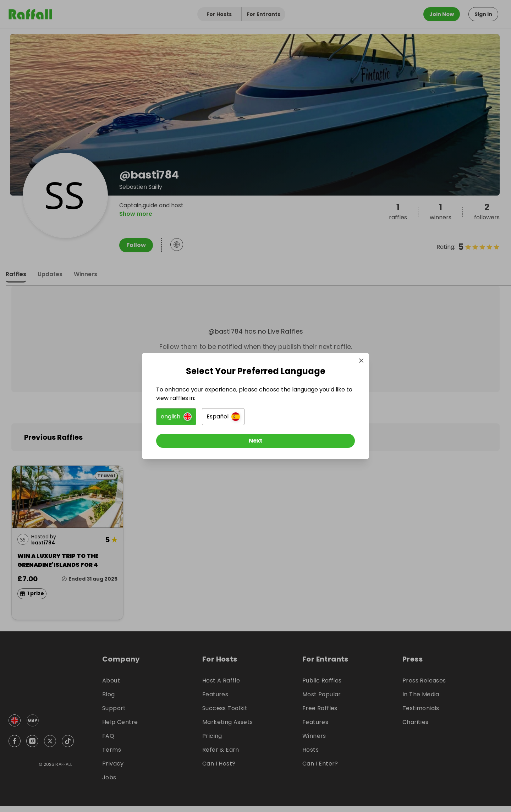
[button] (176, 417)
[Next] (255, 441)
